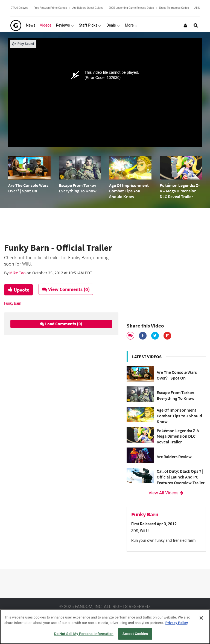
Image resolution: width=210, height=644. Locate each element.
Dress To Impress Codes (174, 8)
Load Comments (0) (61, 324)
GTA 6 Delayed (19, 8)
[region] (105, 627)
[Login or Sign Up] (185, 25)
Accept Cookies (135, 634)
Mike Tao (18, 273)
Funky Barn (13, 303)
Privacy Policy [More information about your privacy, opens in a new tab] (177, 623)
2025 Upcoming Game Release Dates (131, 8)
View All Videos (166, 493)
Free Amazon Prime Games (50, 8)
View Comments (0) (66, 289)
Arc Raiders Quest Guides (88, 8)
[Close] (201, 618)
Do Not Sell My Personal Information (84, 634)
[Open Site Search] (196, 25)
